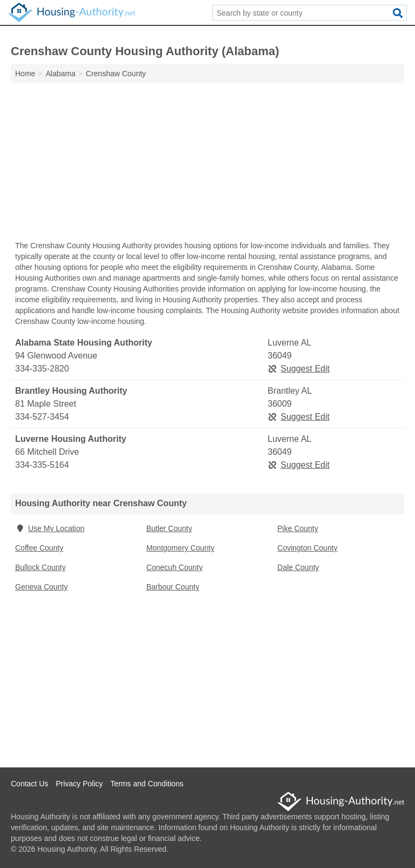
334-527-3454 (42, 417)
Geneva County (41, 587)
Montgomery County (180, 548)
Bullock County (40, 567)
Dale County (298, 567)
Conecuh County (175, 567)
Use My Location (50, 528)
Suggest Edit (299, 369)
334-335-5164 (42, 465)
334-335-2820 (42, 369)
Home (25, 74)
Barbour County (173, 587)
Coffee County (39, 548)
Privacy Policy (79, 784)
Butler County (169, 528)
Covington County (307, 548)
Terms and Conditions (147, 784)
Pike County (297, 528)
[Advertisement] (207, 164)
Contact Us (29, 784)
